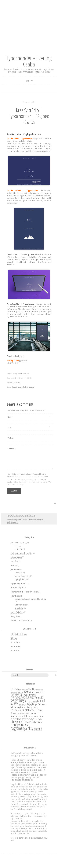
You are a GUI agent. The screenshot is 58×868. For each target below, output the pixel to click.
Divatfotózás (29, 692)
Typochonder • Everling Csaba (29, 61)
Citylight (31, 689)
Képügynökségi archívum (18, 583)
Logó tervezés (34, 701)
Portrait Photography (28, 707)
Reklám (14, 713)
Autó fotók (25, 689)
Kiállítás (26, 698)
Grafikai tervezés (29, 695)
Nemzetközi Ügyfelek (17, 588)
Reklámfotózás (15, 596)
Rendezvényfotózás (17, 612)
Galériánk (14, 638)
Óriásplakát (17, 722)
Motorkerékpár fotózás (22, 576)
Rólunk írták (19, 549)
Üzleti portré (36, 729)
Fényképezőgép (16, 695)
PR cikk (38, 710)
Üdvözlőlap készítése (33, 722)
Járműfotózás (15, 570)
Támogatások (15, 616)
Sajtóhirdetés (16, 719)
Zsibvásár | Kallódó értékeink (20, 620)
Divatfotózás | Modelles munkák (21, 553)
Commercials (37, 689)
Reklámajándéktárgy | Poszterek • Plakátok (24, 592)
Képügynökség (17, 701)
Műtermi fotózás (22, 705)
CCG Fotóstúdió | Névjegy (19, 634)
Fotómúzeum (40, 692)
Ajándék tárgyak (17, 689)
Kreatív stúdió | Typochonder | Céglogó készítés (29, 116)
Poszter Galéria (15, 646)
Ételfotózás (14, 561)
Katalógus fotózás (20, 605)
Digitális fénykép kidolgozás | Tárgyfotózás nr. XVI (22, 515)
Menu (30, 81)
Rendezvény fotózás (21, 716)
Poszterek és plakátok (22, 710)
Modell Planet (15, 642)
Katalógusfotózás (17, 698)
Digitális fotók (20, 692)
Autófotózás (19, 573)
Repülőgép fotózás (21, 579)
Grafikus (17, 383)
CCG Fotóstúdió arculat (18, 543)
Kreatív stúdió (17, 387)
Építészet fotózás (16, 557)
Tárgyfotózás (19, 608)
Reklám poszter (29, 387)
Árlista (17, 546)
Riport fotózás (38, 716)
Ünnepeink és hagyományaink (21, 727)
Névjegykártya (32, 704)
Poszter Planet (15, 651)
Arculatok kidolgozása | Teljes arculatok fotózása (30, 599)
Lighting (27, 701)
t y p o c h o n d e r (22, 374)
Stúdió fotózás (27, 719)
